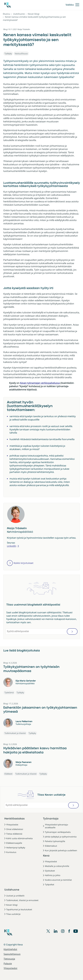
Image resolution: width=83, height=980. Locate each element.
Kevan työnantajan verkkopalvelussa (40, 383)
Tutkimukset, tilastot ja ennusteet (22, 900)
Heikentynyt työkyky (16, 848)
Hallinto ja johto (53, 875)
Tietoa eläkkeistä (14, 834)
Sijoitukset (50, 871)
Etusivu (6, 14)
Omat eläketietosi (15, 829)
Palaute (8, 963)
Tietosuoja (9, 959)
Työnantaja (51, 819)
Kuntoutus (11, 852)
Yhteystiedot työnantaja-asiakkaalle (57, 826)
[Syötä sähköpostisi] (42, 632)
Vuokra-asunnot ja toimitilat (58, 880)
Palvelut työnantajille (55, 841)
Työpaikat (50, 884)
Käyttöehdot (10, 949)
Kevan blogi (34, 14)
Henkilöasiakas (14, 819)
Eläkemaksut (51, 846)
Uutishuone (19, 14)
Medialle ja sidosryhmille (57, 866)
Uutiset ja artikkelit (15, 896)
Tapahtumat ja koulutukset (19, 909)
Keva (46, 856)
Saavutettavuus (12, 954)
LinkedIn (12, 546)
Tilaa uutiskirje (13, 914)
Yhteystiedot (12, 825)
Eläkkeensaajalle (14, 843)
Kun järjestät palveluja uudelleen (61, 850)
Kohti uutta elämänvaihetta (19, 838)
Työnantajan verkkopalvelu (58, 832)
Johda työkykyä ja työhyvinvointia (61, 837)
